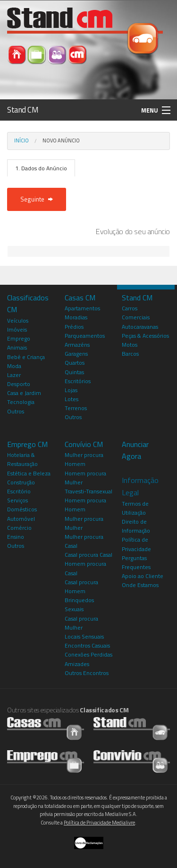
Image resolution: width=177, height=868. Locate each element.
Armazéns (77, 345)
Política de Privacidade (136, 544)
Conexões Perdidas (88, 654)
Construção (21, 482)
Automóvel (21, 519)
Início (21, 140)
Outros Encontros (87, 673)
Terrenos (76, 408)
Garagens (76, 354)
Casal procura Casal (88, 555)
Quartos (75, 363)
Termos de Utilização (135, 508)
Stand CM (23, 110)
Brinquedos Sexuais (79, 605)
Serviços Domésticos (22, 505)
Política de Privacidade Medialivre (99, 823)
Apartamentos (82, 308)
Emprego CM (27, 444)
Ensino (16, 537)
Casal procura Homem (81, 587)
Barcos (130, 354)
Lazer (14, 375)
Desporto (19, 384)
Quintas (74, 372)
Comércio (19, 528)
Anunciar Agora (135, 450)
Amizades (77, 664)
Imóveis (17, 329)
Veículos (18, 320)
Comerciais (136, 317)
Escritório (19, 491)
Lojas (71, 390)
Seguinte (37, 199)
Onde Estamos (140, 585)
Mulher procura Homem (84, 459)
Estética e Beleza (29, 473)
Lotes (72, 399)
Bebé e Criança (26, 357)
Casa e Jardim (24, 393)
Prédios (74, 327)
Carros (130, 308)
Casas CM (80, 298)
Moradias (76, 317)
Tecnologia (21, 402)
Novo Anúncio (61, 140)
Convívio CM (84, 444)
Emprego (19, 338)
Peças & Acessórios (145, 336)
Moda (14, 366)
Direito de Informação (136, 526)
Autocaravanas (140, 327)
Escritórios (78, 381)
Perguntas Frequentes (136, 562)
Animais (17, 347)
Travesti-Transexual (88, 491)
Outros (16, 411)
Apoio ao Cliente (143, 576)
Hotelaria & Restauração (22, 459)
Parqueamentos (85, 336)
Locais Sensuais (84, 636)
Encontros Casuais (87, 645)
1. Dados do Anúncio (41, 168)
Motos (130, 345)
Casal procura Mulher (81, 623)
